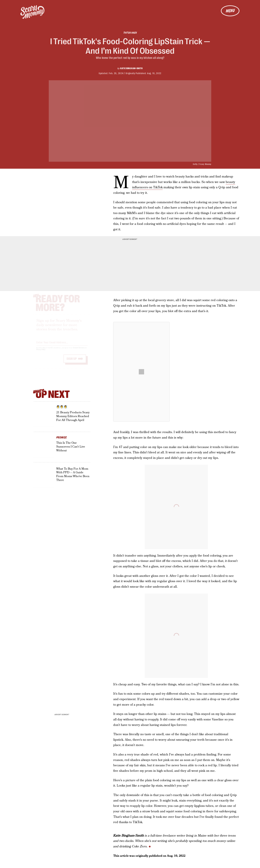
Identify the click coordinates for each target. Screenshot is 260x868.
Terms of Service (78, 351)
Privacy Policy (41, 353)
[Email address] (62, 345)
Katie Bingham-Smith (131, 68)
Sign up (72, 362)
